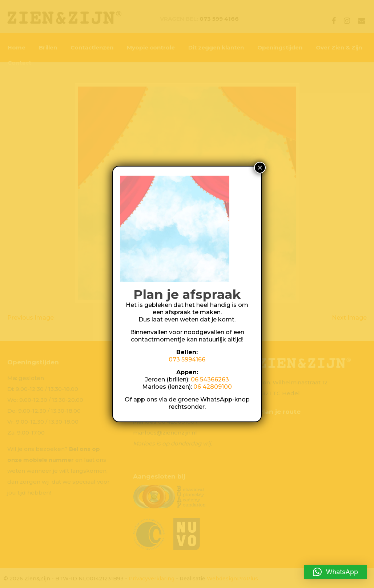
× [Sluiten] (260, 167)
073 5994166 (187, 359)
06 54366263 (210, 379)
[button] (335, 572)
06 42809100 (213, 387)
